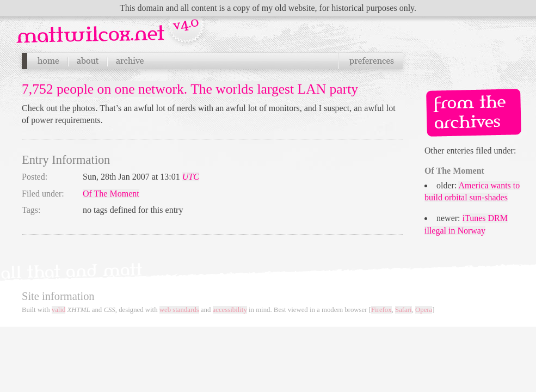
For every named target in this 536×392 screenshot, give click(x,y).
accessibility (230, 310)
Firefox (381, 310)
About (88, 61)
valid (59, 310)
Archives (130, 61)
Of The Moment (111, 194)
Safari (403, 310)
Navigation (112, 27)
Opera (424, 310)
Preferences (371, 61)
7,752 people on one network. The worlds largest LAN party (190, 89)
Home (48, 61)
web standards (179, 310)
